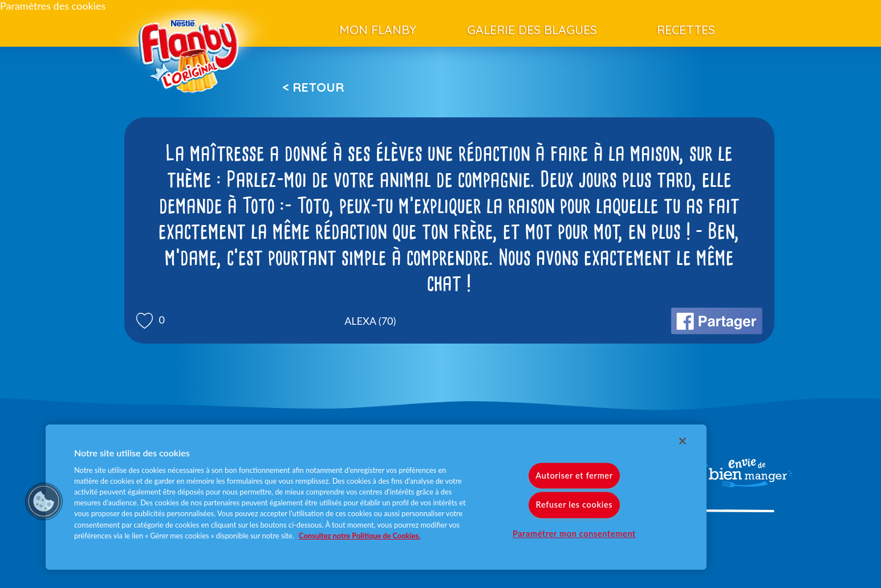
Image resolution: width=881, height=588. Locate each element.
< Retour (313, 87)
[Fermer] (683, 441)
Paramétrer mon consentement (574, 534)
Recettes (686, 30)
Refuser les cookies (575, 505)
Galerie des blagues (532, 30)
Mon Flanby (378, 30)
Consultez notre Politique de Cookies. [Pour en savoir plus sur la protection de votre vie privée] (360, 536)
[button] (44, 501)
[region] (376, 497)
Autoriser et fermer (574, 476)
